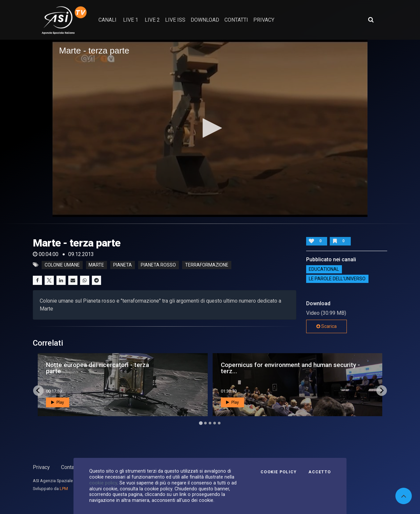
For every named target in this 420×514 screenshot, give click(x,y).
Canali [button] (107, 20)
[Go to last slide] (38, 391)
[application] (210, 128)
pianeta (123, 265)
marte (96, 265)
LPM (64, 489)
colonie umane (62, 265)
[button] (210, 128)
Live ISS (175, 20)
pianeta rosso (158, 265)
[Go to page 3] (210, 423)
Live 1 (131, 20)
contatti (236, 20)
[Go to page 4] (215, 423)
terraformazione (207, 265)
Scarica (326, 326)
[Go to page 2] (205, 423)
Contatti (70, 467)
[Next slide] (382, 391)
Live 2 (152, 20)
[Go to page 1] (201, 423)
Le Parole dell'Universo (337, 279)
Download (205, 20)
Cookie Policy (279, 472)
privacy (264, 20)
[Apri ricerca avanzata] (371, 20)
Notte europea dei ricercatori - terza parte (97, 368)
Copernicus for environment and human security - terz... (290, 368)
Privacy (41, 467)
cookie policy (103, 483)
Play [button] (58, 402)
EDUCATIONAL (324, 269)
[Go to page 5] (219, 423)
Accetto (320, 472)
